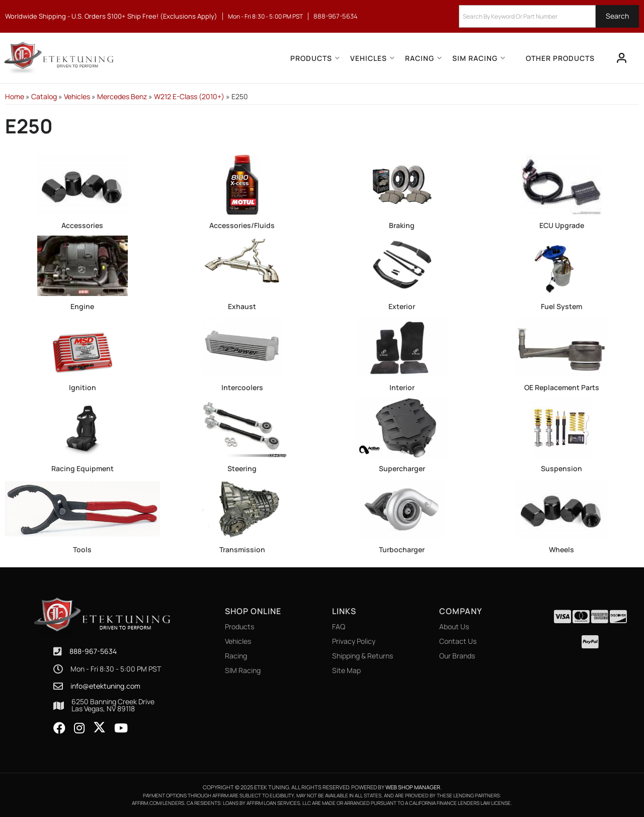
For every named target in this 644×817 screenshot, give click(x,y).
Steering (242, 468)
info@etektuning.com (105, 686)
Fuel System (561, 306)
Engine (82, 306)
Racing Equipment (83, 468)
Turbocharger (402, 549)
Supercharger (402, 468)
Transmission (242, 549)
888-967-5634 (93, 651)
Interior (402, 387)
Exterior (402, 306)
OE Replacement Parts (562, 387)
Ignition (83, 387)
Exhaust (242, 306)
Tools (82, 549)
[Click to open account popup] (622, 58)
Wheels (561, 549)
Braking (402, 225)
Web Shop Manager (413, 787)
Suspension (561, 468)
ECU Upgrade (562, 225)
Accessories (82, 225)
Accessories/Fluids (242, 225)
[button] (549, 16)
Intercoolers (242, 387)
